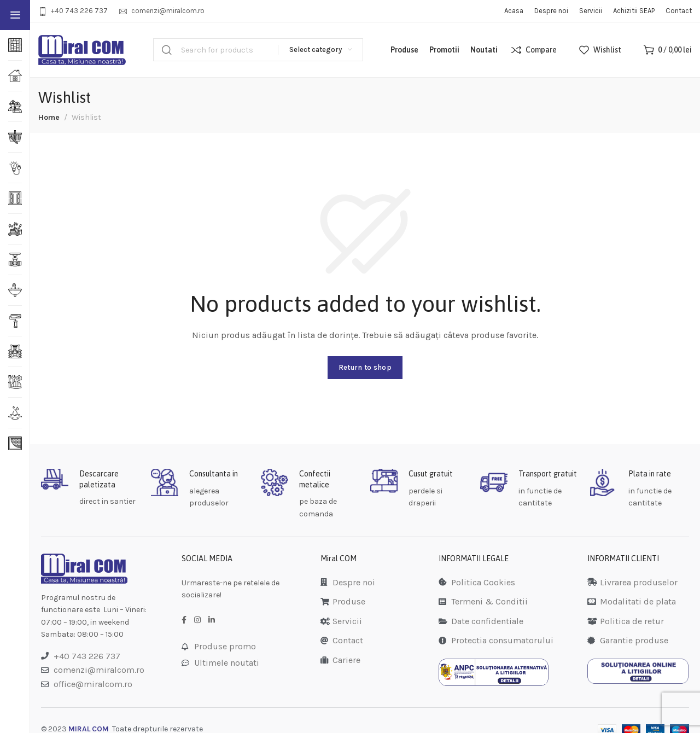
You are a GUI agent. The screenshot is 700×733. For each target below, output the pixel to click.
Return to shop (365, 367)
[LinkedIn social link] (212, 620)
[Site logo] (82, 50)
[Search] (258, 50)
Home (49, 117)
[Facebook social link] (184, 620)
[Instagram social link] (197, 620)
